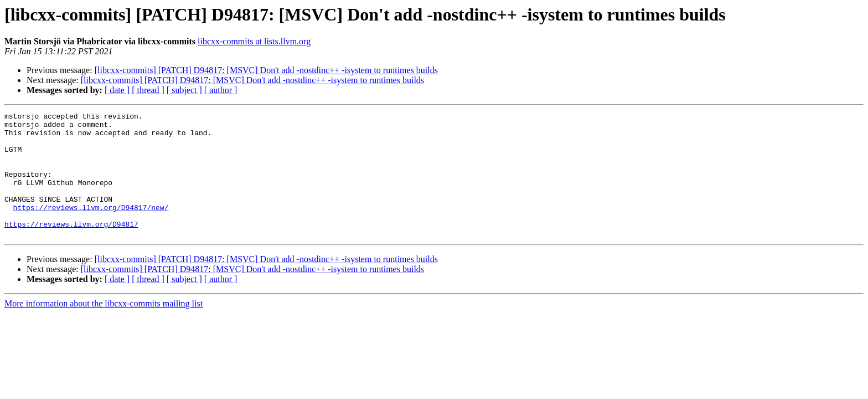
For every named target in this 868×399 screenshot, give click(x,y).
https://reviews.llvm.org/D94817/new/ (91, 227)
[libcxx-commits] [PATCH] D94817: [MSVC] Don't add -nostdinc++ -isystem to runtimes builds (266, 70)
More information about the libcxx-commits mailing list (104, 328)
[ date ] (117, 90)
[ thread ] (148, 90)
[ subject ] (184, 90)
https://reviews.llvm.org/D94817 (71, 247)
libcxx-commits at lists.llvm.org (254, 41)
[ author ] (221, 90)
